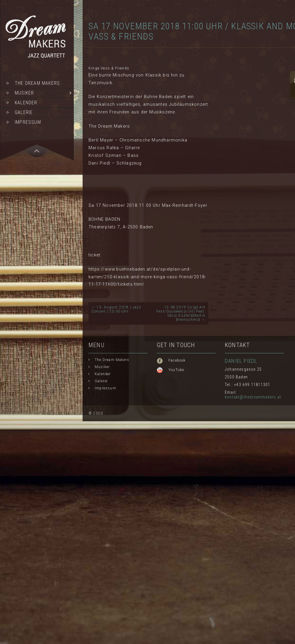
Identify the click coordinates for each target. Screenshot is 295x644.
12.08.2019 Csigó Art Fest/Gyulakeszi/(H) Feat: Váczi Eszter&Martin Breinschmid (181, 313)
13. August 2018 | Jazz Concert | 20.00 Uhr (116, 309)
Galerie (24, 112)
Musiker (24, 93)
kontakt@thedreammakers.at (253, 397)
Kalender (26, 103)
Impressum (28, 122)
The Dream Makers (37, 83)
